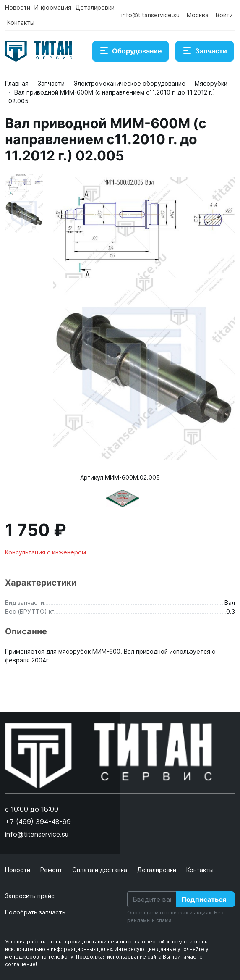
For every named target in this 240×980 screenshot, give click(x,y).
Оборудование (130, 51)
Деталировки (95, 7)
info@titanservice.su (150, 15)
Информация (53, 7)
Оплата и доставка (100, 870)
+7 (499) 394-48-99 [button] (38, 822)
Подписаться (204, 899)
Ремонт (52, 870)
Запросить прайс (30, 896)
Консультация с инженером (46, 552)
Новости (18, 7)
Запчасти (205, 51)
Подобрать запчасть (35, 912)
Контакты (21, 22)
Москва (198, 15)
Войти (224, 15)
